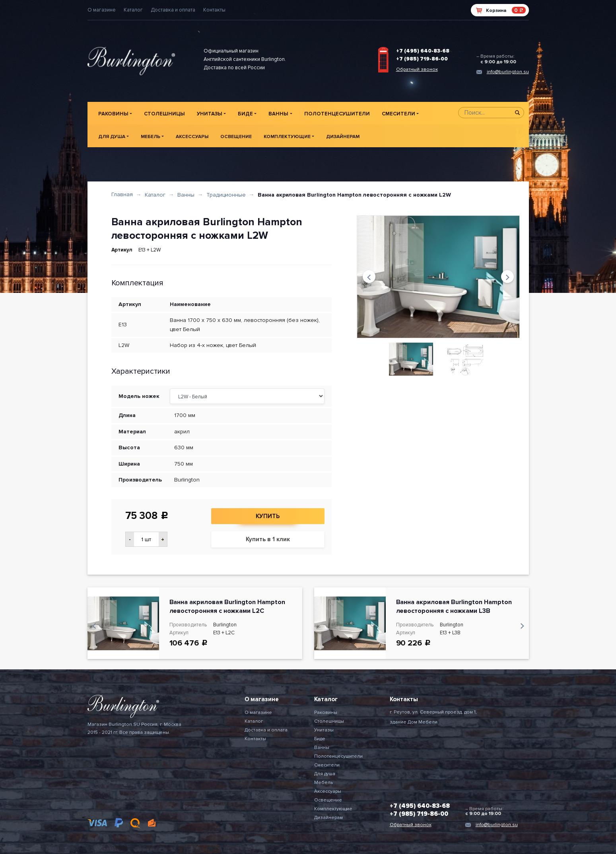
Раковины (113, 114)
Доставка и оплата (173, 10)
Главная (122, 194)
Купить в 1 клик (268, 539)
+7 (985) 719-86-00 (422, 59)
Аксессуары (192, 137)
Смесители (398, 114)
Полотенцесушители (337, 114)
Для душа (112, 137)
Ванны (278, 114)
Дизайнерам (343, 137)
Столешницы (164, 114)
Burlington (187, 480)
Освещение (236, 137)
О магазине (102, 10)
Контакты (214, 10)
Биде (245, 114)
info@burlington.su (508, 72)
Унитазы (210, 114)
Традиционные (226, 195)
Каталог (133, 10)
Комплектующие (287, 137)
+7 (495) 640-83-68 (423, 51)
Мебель (151, 137)
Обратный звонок (417, 69)
